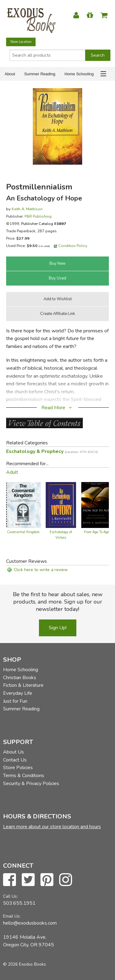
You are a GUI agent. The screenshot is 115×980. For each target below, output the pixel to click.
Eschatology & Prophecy (52, 451)
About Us (13, 752)
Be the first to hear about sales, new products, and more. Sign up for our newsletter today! (58, 602)
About (10, 74)
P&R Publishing (38, 216)
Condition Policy (73, 246)
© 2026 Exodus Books (25, 964)
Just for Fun (15, 701)
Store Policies (18, 768)
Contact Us (15, 760)
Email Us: (12, 916)
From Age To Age (97, 532)
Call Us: (10, 896)
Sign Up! (58, 628)
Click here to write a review (41, 570)
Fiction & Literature (23, 685)
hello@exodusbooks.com (30, 923)
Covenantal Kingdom (23, 532)
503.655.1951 (19, 903)
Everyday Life (18, 693)
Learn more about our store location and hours (52, 827)
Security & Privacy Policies (31, 784)
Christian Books (20, 678)
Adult (12, 472)
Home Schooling (79, 74)
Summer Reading (40, 74)
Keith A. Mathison (27, 209)
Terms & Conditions (24, 776)
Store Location (21, 42)
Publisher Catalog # (44, 224)
